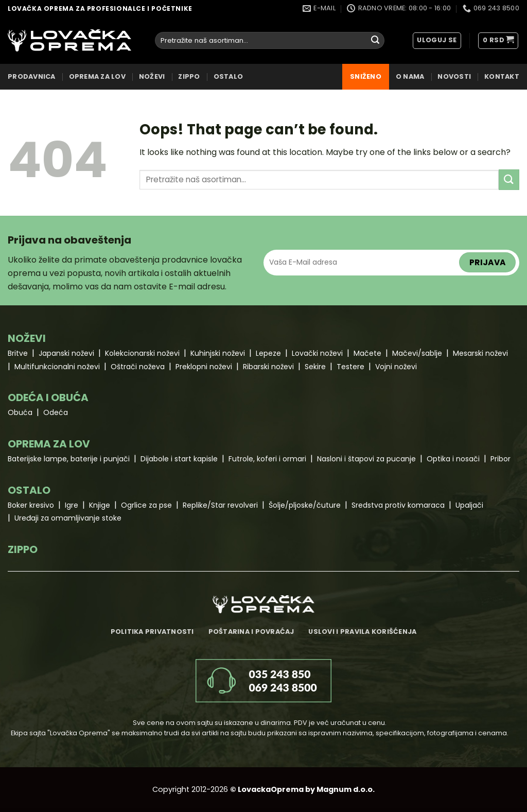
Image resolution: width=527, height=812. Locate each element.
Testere (350, 367)
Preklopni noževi (204, 367)
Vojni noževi (396, 367)
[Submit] (375, 41)
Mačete (367, 353)
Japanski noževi (66, 353)
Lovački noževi (317, 353)
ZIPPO (189, 76)
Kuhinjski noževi (218, 353)
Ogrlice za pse (146, 505)
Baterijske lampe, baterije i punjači (69, 459)
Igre (72, 505)
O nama (410, 76)
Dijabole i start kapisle (179, 459)
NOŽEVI (152, 76)
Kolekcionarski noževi (142, 353)
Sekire (315, 367)
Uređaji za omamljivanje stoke (68, 518)
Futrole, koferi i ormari (267, 459)
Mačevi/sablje (417, 353)
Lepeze (268, 353)
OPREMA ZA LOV (97, 76)
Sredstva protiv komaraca (398, 505)
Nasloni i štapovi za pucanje (366, 459)
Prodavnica (32, 76)
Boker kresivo (31, 505)
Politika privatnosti (152, 632)
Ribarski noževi (268, 367)
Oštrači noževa (138, 367)
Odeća (56, 412)
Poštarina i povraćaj (251, 632)
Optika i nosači (453, 459)
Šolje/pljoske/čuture (305, 505)
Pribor (500, 459)
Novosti (454, 76)
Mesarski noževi (480, 353)
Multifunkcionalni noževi (57, 367)
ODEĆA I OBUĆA (48, 398)
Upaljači (469, 505)
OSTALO (229, 76)
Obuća (20, 412)
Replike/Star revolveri (220, 505)
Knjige (100, 505)
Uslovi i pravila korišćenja (362, 632)
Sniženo (366, 76)
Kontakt (502, 76)
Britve (18, 353)
